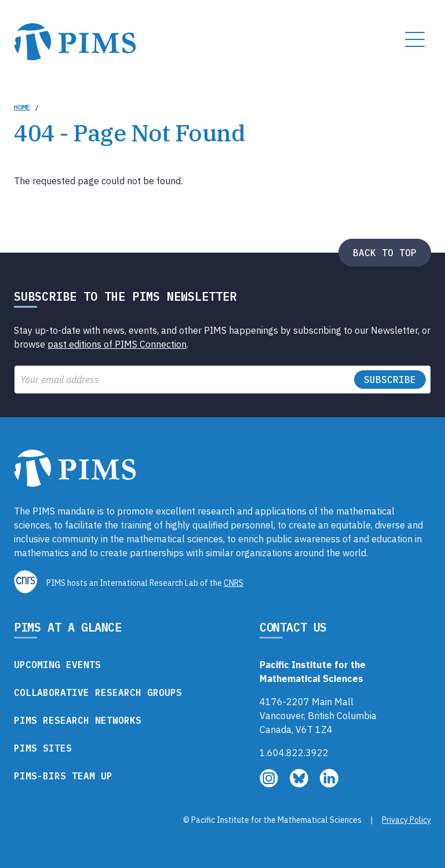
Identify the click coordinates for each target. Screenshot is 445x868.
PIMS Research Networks (78, 720)
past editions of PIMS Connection (117, 344)
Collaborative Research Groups (98, 692)
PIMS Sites (43, 748)
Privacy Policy (406, 820)
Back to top (385, 253)
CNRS (234, 583)
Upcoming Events (57, 665)
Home (22, 107)
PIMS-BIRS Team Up (63, 776)
